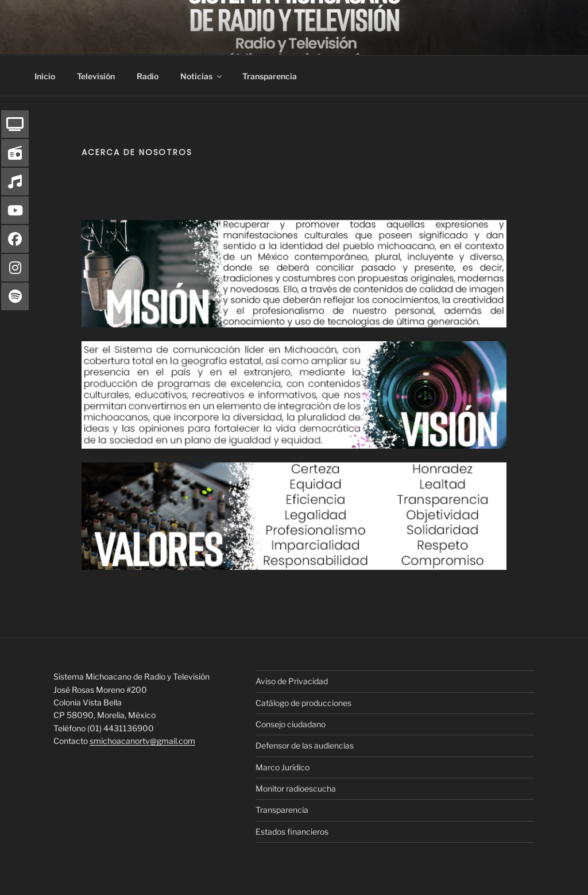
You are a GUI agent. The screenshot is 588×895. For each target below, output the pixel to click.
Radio (148, 76)
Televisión (96, 76)
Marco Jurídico (283, 767)
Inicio (45, 76)
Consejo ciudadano (291, 724)
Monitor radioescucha (296, 788)
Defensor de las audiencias (305, 745)
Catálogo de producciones (303, 703)
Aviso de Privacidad (292, 681)
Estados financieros (292, 832)
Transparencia (270, 76)
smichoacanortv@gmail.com (142, 741)
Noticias (202, 76)
